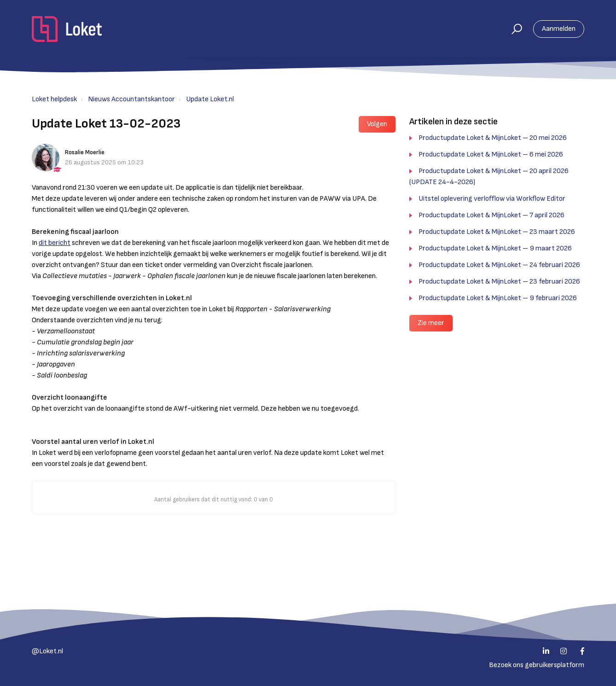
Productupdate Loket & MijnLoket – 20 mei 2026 (493, 138)
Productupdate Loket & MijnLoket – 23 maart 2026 (497, 232)
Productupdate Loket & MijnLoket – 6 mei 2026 (491, 154)
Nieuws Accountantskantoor (131, 99)
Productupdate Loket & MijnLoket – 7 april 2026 (491, 215)
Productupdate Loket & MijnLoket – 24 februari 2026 (499, 265)
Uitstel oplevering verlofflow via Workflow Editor (492, 199)
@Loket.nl (47, 651)
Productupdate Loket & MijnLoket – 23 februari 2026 (499, 282)
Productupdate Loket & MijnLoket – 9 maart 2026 (495, 248)
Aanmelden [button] (559, 29)
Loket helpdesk (54, 99)
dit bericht (55, 243)
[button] (513, 29)
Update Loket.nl (210, 99)
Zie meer (431, 323)
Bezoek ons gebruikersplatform (537, 665)
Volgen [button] (377, 124)
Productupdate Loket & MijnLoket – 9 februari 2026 (498, 298)
